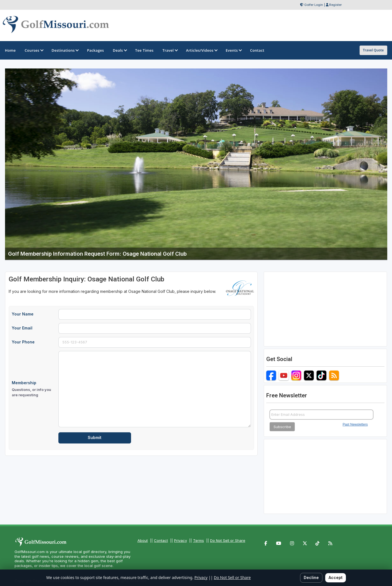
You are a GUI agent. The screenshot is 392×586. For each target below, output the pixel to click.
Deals (120, 50)
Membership (33, 389)
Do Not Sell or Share (228, 540)
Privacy (180, 540)
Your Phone (23, 342)
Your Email (22, 328)
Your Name (23, 314)
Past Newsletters (355, 424)
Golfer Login (314, 5)
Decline (311, 577)
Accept (336, 577)
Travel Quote (373, 50)
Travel (170, 50)
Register (335, 5)
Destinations (65, 50)
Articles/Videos (201, 50)
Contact (161, 540)
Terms (199, 540)
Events (233, 50)
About (143, 540)
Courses (34, 50)
